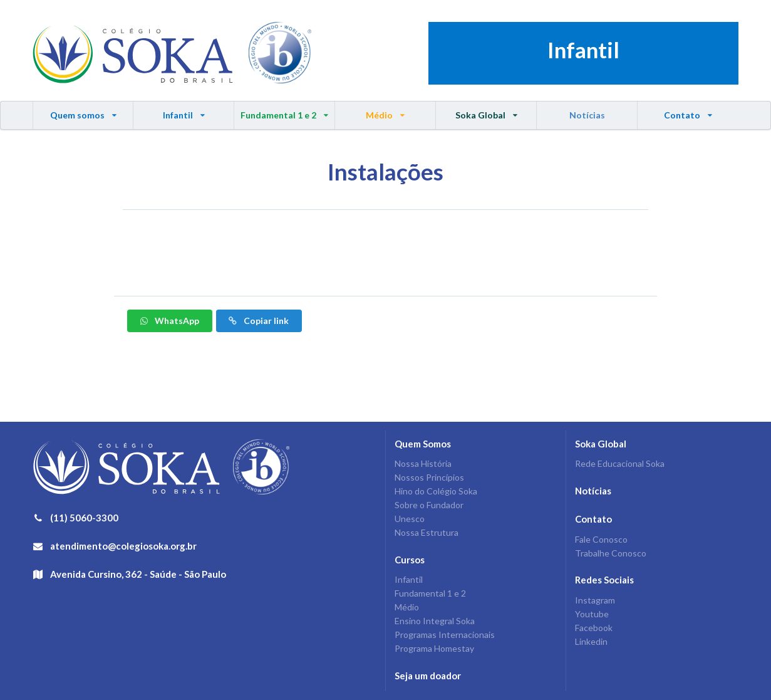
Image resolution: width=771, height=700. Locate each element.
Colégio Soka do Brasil (133, 53)
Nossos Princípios (429, 477)
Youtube (592, 614)
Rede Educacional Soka (620, 464)
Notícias (587, 115)
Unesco (410, 519)
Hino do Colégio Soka (436, 491)
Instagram (595, 600)
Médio (385, 111)
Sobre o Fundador (429, 505)
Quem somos (83, 111)
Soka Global (486, 111)
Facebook (594, 628)
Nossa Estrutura (427, 532)
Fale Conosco (601, 540)
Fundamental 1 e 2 (285, 111)
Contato (688, 111)
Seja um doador (428, 676)
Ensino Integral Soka (435, 621)
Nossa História (423, 464)
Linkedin (591, 641)
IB (280, 53)
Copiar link (258, 321)
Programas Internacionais (445, 635)
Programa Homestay (434, 648)
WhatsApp (169, 321)
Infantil (184, 111)
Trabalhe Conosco (611, 553)
